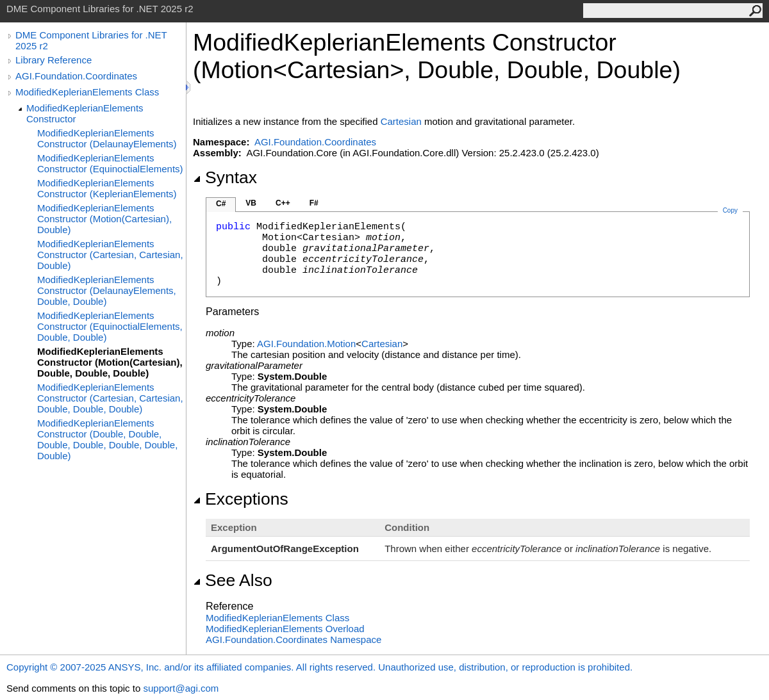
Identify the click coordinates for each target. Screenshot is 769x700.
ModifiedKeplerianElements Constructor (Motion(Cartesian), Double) (104, 219)
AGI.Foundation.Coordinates (76, 76)
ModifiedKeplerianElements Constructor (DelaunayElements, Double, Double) (107, 290)
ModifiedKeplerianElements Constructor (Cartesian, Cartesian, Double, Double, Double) (110, 398)
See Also (233, 580)
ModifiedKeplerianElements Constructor (85, 113)
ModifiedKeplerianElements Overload (285, 629)
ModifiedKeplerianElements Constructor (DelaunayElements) (107, 138)
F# (314, 203)
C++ (283, 203)
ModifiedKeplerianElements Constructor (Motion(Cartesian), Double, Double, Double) (110, 362)
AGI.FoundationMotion (306, 344)
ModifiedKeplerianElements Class (87, 92)
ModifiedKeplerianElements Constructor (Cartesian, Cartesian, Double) (110, 255)
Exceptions (241, 499)
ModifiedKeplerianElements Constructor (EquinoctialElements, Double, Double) (110, 326)
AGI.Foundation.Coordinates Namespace (294, 639)
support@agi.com (181, 688)
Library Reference (54, 60)
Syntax (225, 177)
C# (221, 204)
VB (251, 203)
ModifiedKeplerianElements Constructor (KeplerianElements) (107, 188)
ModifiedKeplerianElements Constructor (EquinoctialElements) (110, 163)
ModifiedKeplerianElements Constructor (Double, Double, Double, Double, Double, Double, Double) (107, 439)
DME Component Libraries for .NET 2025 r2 (91, 40)
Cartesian (401, 121)
